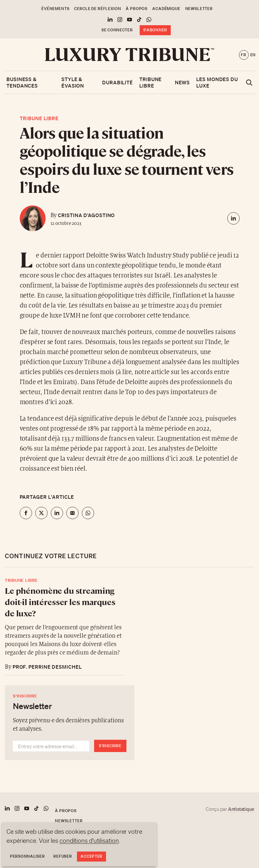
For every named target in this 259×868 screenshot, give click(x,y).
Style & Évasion (73, 82)
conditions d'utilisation (89, 841)
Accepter (92, 856)
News (183, 82)
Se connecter (117, 30)
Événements (55, 9)
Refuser (63, 856)
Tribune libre (151, 82)
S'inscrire (110, 746)
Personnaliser (27, 856)
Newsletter (199, 9)
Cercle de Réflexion (97, 9)
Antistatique (241, 809)
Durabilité (118, 82)
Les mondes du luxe (217, 82)
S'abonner (155, 30)
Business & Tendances (22, 82)
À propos (137, 9)
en (253, 55)
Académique (166, 9)
